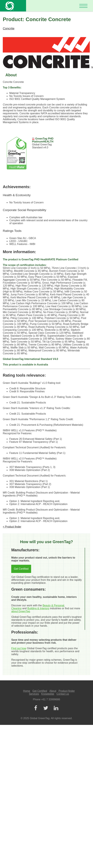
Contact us (63, 694)
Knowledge (48, 694)
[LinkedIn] (56, 708)
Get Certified (21, 569)
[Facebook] (36, 708)
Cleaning (16, 608)
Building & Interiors (38, 608)
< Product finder (12, 527)
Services (34, 694)
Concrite (9, 28)
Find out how (19, 648)
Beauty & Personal (53, 605)
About (53, 691)
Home (27, 691)
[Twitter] (46, 708)
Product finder (67, 691)
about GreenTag (21, 611)
